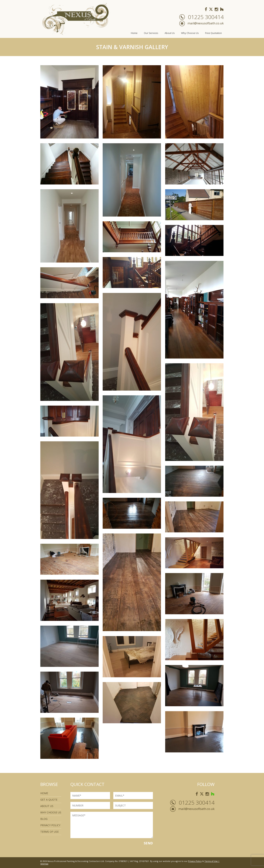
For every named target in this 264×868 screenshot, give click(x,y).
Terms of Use (211, 861)
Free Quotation (213, 33)
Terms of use (49, 832)
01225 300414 (206, 17)
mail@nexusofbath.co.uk (206, 23)
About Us (170, 33)
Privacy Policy (50, 825)
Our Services (151, 33)
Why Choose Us (190, 33)
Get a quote (49, 800)
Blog (44, 819)
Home (134, 33)
